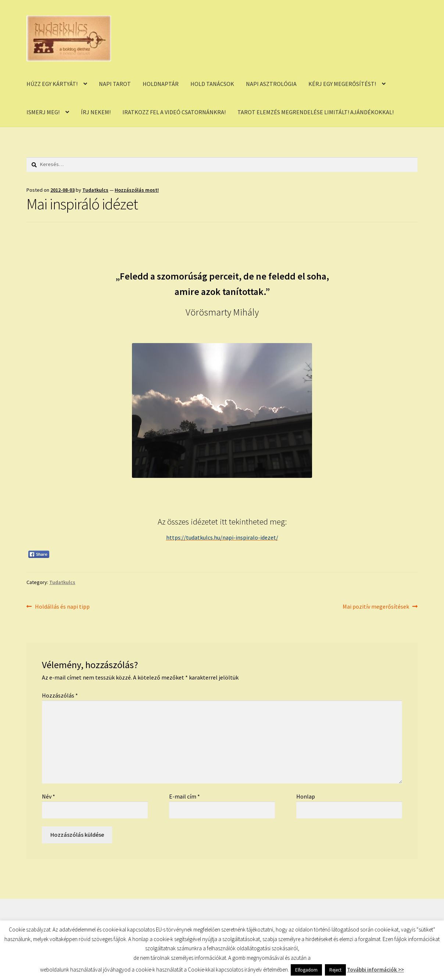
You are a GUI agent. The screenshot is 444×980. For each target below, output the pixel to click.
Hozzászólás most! (137, 190)
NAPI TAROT (115, 84)
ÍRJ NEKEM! (96, 112)
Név (49, 796)
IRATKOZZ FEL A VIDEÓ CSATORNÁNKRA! (174, 112)
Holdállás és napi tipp (62, 607)
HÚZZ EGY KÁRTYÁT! (52, 84)
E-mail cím (185, 796)
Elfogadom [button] (306, 970)
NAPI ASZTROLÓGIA (271, 84)
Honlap (306, 796)
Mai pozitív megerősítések (376, 607)
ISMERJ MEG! (43, 112)
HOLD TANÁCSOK (212, 84)
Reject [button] (335, 970)
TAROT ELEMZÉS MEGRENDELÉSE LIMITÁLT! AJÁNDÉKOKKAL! (316, 112)
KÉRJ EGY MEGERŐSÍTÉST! (342, 84)
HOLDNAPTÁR (161, 84)
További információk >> (375, 970)
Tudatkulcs (95, 190)
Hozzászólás (60, 695)
